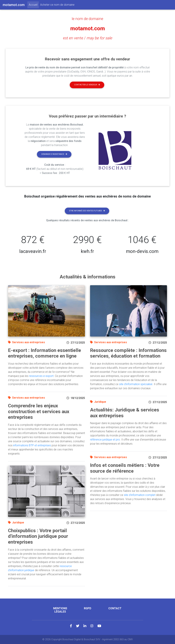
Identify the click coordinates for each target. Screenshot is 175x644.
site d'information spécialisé (136, 384)
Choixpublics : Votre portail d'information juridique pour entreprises (38, 536)
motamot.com (88, 28)
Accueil (34, 4)
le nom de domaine (87, 19)
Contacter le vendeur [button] (87, 85)
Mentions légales (60, 610)
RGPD (88, 608)
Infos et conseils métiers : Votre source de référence (125, 468)
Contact (115, 608)
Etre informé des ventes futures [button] (87, 211)
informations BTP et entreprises (32, 445)
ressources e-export (41, 376)
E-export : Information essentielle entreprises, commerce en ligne (45, 353)
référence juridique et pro (105, 440)
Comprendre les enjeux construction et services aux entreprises (39, 411)
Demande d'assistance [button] (54, 154)
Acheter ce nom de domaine (57, 5)
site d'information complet (140, 495)
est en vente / (88, 38)
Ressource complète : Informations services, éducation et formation (128, 353)
